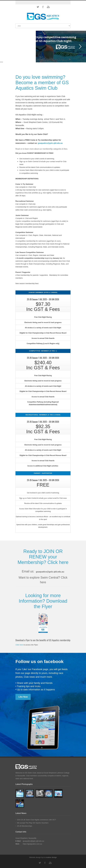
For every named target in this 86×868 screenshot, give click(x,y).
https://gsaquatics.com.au (32, 844)
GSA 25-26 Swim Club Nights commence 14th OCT (37, 820)
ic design (50, 857)
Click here (58, 562)
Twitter (38, 7)
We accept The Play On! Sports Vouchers (33, 823)
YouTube (48, 7)
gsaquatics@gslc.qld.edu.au (50, 572)
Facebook (43, 7)
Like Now (23, 697)
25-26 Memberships (25, 826)
